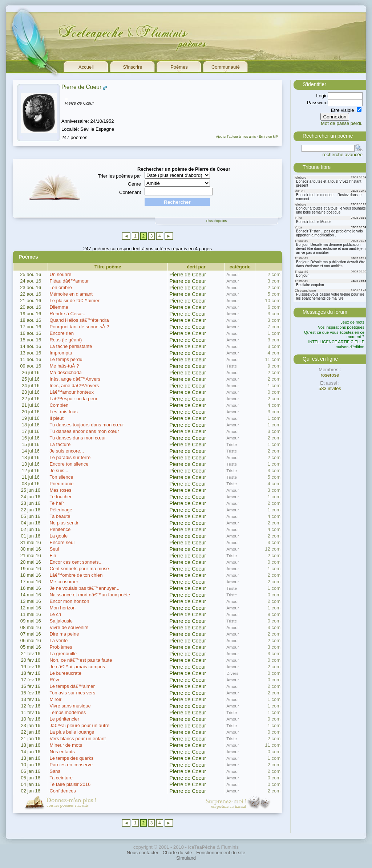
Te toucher (60, 497)
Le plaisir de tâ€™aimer (74, 301)
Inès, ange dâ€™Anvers (75, 379)
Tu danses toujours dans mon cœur (87, 425)
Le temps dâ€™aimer (72, 686)
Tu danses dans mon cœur (78, 438)
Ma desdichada (65, 372)
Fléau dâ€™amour (69, 281)
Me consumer (64, 582)
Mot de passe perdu (342, 123)
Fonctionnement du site (221, 853)
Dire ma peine (64, 634)
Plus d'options (217, 221)
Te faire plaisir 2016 (70, 784)
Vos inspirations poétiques (341, 327)
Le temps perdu (66, 359)
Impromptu (61, 353)
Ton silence (61, 477)
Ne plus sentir (64, 523)
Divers (232, 673)
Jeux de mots (353, 322)
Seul (54, 549)
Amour (232, 274)
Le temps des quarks (71, 758)
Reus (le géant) (66, 340)
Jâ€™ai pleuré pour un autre (79, 725)
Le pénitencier (64, 719)
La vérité (58, 640)
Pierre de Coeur (81, 87)
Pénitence (60, 529)
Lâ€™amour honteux (71, 392)
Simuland (186, 858)
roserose (330, 375)
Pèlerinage (61, 510)
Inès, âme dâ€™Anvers (74, 386)
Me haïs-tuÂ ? (64, 366)
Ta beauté (60, 516)
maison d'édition (350, 347)
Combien (59, 405)
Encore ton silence (69, 464)
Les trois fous (63, 412)
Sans (55, 771)
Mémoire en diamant (71, 294)
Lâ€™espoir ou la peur (73, 399)
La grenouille (63, 654)
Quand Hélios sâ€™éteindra (79, 320)
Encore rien (61, 333)
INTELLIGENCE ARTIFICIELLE (336, 342)
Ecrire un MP (268, 137)
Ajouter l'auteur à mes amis (236, 137)
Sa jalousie (61, 621)
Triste (232, 366)
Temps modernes (68, 712)
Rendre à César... (68, 314)
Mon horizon (62, 608)
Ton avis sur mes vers (72, 693)
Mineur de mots (66, 745)
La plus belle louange (72, 732)
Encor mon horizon (69, 601)
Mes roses (60, 490)
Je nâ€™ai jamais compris (77, 667)
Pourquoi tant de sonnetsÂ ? (79, 327)
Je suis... (59, 470)
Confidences (62, 791)
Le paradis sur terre (70, 457)
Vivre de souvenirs (69, 627)
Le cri (55, 614)
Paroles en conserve (71, 765)
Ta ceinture (61, 778)
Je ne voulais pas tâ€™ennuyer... (84, 588)
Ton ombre (60, 287)
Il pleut (56, 418)
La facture (60, 444)
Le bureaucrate (65, 673)
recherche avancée (342, 155)
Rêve (55, 680)
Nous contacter (143, 853)
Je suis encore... (67, 451)
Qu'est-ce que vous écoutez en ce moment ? (334, 334)
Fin (53, 555)
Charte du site (177, 853)
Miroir (55, 699)
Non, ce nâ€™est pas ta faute (81, 660)
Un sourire (60, 274)
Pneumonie (61, 484)
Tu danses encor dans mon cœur (84, 431)
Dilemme (59, 307)
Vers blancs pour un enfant (78, 739)
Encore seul (62, 542)
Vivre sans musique (70, 706)
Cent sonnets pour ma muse (79, 569)
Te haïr (57, 503)
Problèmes (61, 647)
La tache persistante (71, 346)
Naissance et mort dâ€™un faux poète (90, 595)
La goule (58, 536)
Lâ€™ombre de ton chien (76, 575)
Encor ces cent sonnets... (76, 562)
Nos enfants (62, 752)
